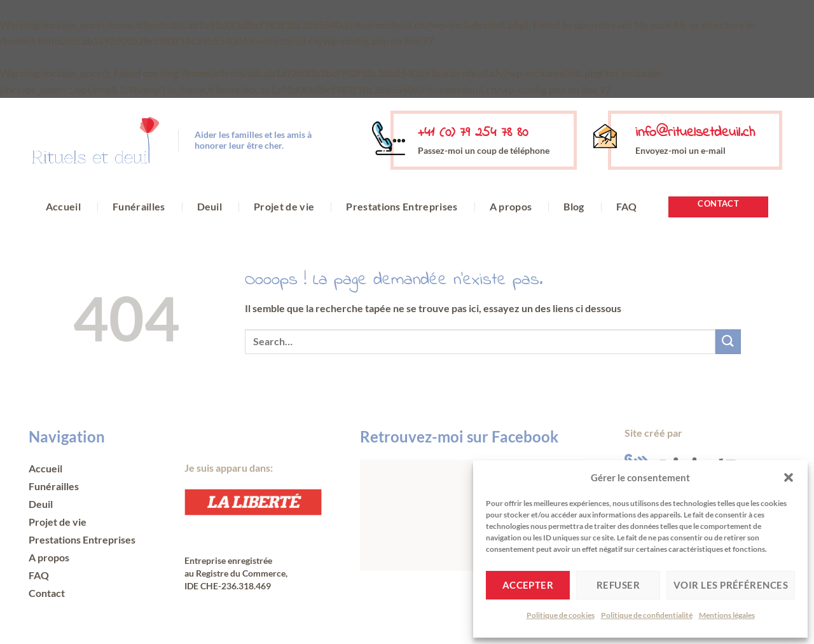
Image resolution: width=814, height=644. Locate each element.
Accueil (63, 206)
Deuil (210, 206)
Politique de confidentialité (647, 615)
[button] (789, 477)
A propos (511, 206)
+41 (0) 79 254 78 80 (473, 133)
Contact (47, 593)
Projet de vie (284, 206)
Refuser (618, 585)
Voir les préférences (731, 585)
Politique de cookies (561, 615)
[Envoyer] (728, 342)
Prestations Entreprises (402, 206)
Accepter (528, 585)
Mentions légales (727, 615)
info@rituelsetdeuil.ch (695, 133)
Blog (574, 206)
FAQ (627, 206)
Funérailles (139, 206)
